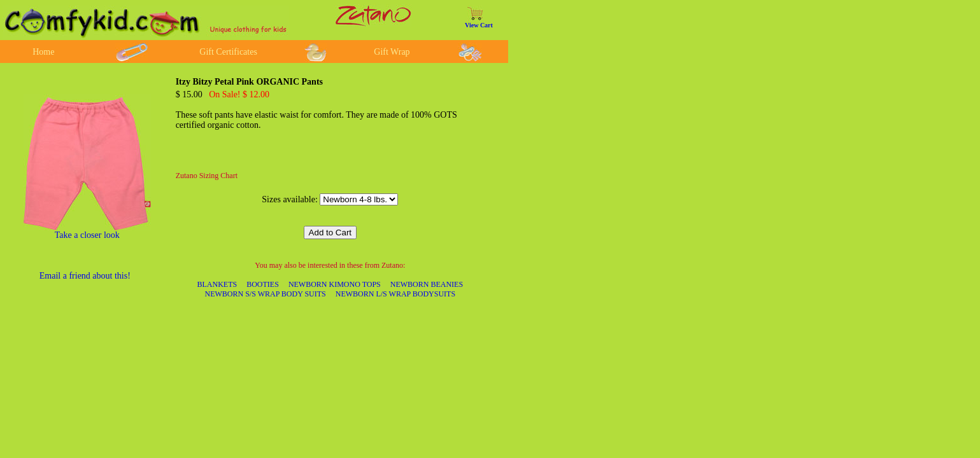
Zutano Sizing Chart (207, 176)
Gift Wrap (392, 52)
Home (43, 52)
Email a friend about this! (85, 276)
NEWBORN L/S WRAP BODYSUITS (395, 294)
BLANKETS (217, 284)
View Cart (479, 25)
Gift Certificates (228, 52)
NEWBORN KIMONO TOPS (335, 284)
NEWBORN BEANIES (427, 284)
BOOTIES (263, 284)
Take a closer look (87, 235)
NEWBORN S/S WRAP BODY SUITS (266, 294)
